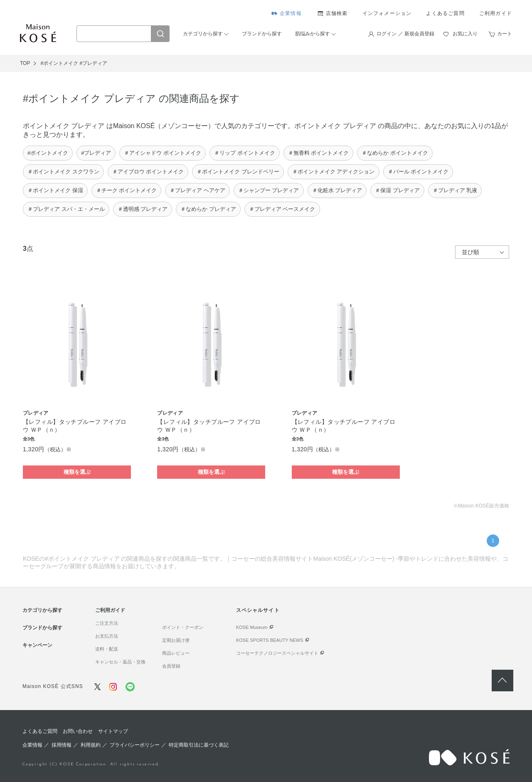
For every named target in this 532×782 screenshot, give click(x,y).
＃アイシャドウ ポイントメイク (163, 153)
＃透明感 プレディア (143, 209)
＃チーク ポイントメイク (127, 190)
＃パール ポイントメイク (418, 172)
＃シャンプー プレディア (269, 190)
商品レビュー (176, 653)
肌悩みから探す (313, 34)
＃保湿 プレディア (397, 190)
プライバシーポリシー (135, 745)
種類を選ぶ (77, 472)
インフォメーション (387, 13)
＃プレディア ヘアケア (197, 190)
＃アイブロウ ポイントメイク (148, 172)
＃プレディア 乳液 (455, 190)
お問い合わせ (78, 731)
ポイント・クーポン (183, 627)
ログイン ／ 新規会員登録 (405, 34)
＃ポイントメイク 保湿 (55, 190)
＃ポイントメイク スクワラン (63, 172)
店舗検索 (337, 13)
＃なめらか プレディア (208, 209)
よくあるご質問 (445, 13)
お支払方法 (107, 636)
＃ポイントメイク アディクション (334, 172)
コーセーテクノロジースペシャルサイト (277, 653)
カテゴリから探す (203, 34)
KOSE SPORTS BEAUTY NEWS (270, 640)
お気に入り (465, 34)
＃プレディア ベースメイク (282, 209)
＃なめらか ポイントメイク (395, 153)
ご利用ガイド (496, 13)
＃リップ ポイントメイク (245, 153)
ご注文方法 (107, 623)
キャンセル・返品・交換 (120, 662)
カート (505, 34)
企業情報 (291, 13)
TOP (25, 63)
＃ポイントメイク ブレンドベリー (238, 172)
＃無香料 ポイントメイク (319, 153)
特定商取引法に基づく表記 (199, 745)
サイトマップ (113, 731)
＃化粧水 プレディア (337, 190)
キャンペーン (37, 645)
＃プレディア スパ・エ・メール (66, 209)
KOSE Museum (252, 627)
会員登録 (171, 666)
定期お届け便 (176, 640)
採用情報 (62, 745)
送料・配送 (107, 649)
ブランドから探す (262, 34)
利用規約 (91, 745)
